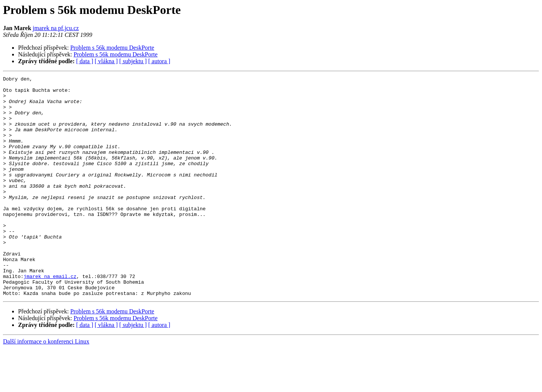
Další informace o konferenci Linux (46, 385)
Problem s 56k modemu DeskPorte (112, 48)
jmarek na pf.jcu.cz (56, 28)
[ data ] (84, 61)
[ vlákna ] (106, 61)
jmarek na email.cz (50, 317)
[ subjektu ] (133, 61)
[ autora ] (159, 61)
